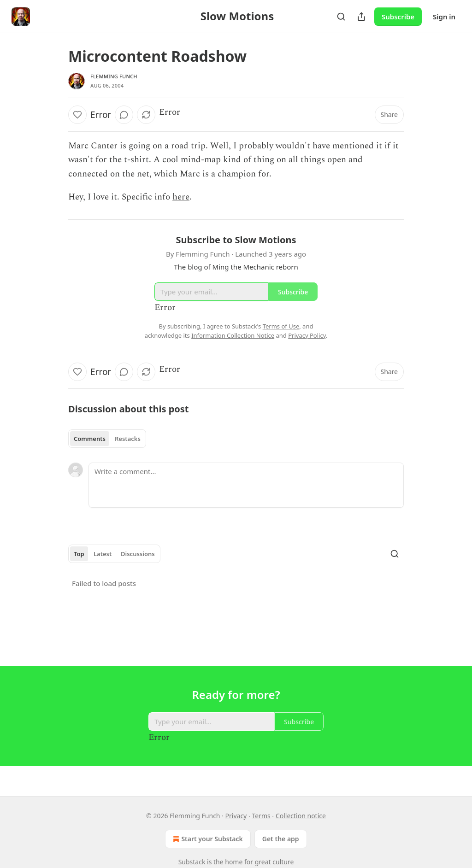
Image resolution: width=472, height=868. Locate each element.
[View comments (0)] (124, 115)
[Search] (341, 17)
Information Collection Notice (233, 335)
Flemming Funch (114, 76)
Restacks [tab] (128, 439)
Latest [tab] (103, 554)
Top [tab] (79, 554)
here (181, 197)
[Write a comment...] (246, 485)
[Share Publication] (361, 17)
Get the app (281, 839)
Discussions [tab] (138, 554)
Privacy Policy (307, 335)
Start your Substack (207, 839)
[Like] (77, 115)
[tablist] (107, 439)
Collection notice (301, 816)
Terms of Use (281, 326)
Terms (261, 816)
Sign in (444, 17)
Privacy (236, 816)
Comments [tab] (90, 439)
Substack (192, 862)
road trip (188, 146)
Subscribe (398, 17)
